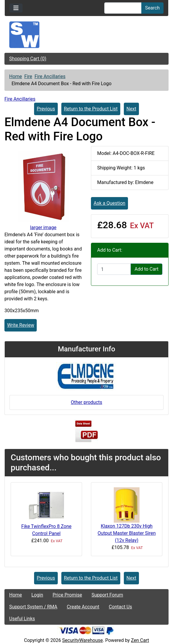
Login (37, 595)
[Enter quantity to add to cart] (114, 269)
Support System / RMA (33, 607)
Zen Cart (140, 640)
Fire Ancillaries (50, 76)
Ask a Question (109, 203)
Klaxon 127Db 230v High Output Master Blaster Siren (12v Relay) (126, 533)
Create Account (83, 607)
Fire (28, 76)
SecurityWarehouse (83, 640)
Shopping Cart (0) (28, 59)
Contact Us (120, 607)
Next (131, 109)
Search (152, 8)
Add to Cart (146, 269)
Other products (86, 402)
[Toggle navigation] (16, 8)
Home (16, 76)
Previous (46, 109)
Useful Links (22, 619)
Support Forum (107, 595)
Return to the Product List (91, 109)
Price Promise (67, 595)
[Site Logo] (86, 35)
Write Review (21, 325)
